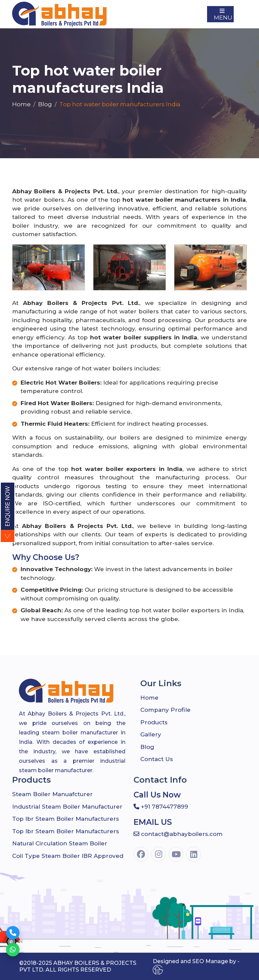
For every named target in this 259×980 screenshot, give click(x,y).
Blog (45, 104)
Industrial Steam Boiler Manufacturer (67, 807)
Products (154, 722)
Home (21, 104)
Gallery (151, 734)
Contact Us (157, 759)
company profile (165, 710)
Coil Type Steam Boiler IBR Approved (68, 856)
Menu (223, 15)
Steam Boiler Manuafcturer (52, 794)
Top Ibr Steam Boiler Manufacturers (66, 819)
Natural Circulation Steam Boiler (60, 843)
